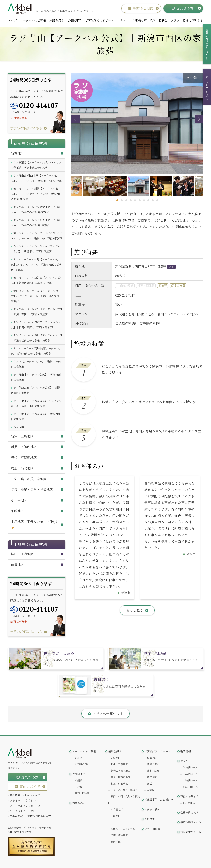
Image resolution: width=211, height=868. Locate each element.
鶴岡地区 (116, 842)
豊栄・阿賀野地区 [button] (24, 457)
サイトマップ (32, 795)
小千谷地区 (117, 809)
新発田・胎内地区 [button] (24, 447)
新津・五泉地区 (119, 764)
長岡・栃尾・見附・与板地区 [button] (32, 490)
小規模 (79, 780)
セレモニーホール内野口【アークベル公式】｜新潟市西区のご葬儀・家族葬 (36, 325)
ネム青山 (19, 427)
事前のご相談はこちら (26, 128)
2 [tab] (122, 200)
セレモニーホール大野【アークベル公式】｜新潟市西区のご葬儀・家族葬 (36, 312)
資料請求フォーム (191, 832)
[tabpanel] (138, 186)
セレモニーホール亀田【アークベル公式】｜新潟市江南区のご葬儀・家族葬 (36, 338)
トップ (12, 20)
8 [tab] (148, 200)
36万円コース (190, 774)
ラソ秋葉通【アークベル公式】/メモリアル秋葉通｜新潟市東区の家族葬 (36, 165)
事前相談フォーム (191, 822)
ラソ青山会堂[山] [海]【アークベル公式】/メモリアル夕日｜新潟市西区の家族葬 (36, 178)
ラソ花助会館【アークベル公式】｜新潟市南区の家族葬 (36, 390)
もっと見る (135, 610)
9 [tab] (153, 200)
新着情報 (186, 751)
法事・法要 (153, 771)
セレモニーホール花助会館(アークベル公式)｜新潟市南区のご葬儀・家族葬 (36, 351)
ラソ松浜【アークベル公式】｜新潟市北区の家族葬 (36, 416)
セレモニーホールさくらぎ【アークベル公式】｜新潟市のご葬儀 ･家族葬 (36, 223)
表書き (151, 790)
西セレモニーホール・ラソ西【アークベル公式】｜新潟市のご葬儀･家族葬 (36, 249)
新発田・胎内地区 (121, 771)
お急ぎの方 (79, 803)
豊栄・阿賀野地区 (121, 777)
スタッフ (123, 20)
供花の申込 (189, 803)
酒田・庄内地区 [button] (22, 554)
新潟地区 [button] (17, 153)
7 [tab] (144, 200)
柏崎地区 (116, 816)
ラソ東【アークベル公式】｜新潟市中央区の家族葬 (36, 364)
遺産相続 (152, 777)
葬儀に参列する (193, 20)
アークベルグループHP (23, 811)
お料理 (79, 758)
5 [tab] (135, 200)
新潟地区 (116, 758)
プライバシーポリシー (23, 800)
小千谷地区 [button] (19, 500)
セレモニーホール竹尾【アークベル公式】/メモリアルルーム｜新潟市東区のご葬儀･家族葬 (36, 264)
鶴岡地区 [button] (17, 565)
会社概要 (15, 795)
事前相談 (152, 758)
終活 (149, 783)
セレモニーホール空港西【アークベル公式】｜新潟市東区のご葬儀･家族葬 (36, 280)
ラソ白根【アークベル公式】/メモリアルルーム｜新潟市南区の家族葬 (36, 403)
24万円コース (190, 767)
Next (199, 119)
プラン (175, 20)
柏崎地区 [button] (17, 511)
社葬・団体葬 (82, 793)
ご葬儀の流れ (82, 764)
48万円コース (190, 780)
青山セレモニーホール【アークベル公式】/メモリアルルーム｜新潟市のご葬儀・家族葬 (36, 296)
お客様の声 (139, 20)
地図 (172, 267)
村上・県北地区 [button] (22, 468)
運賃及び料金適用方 (39, 816)
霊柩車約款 (16, 816)
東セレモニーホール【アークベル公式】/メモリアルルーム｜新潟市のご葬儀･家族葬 (36, 236)
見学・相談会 (159, 20)
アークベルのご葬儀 (33, 20)
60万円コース (190, 787)
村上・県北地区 (119, 783)
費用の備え (153, 764)
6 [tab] (140, 200)
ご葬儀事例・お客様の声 (159, 800)
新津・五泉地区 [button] (22, 436)
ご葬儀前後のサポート (99, 20)
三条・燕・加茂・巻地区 (124, 790)
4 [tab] (131, 200)
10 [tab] (157, 200)
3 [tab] (126, 200)
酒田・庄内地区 (119, 835)
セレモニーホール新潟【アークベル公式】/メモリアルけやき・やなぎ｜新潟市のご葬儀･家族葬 (36, 194)
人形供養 (150, 819)
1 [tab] (117, 200)
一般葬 (79, 787)
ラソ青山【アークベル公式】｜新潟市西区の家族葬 (36, 377)
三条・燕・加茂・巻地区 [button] (29, 479)
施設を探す (57, 20)
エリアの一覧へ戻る (108, 714)
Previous (76, 119)
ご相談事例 (74, 20)
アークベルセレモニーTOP (26, 806)
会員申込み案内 (189, 812)
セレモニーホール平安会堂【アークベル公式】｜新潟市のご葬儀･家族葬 (36, 209)
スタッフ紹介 (152, 809)
